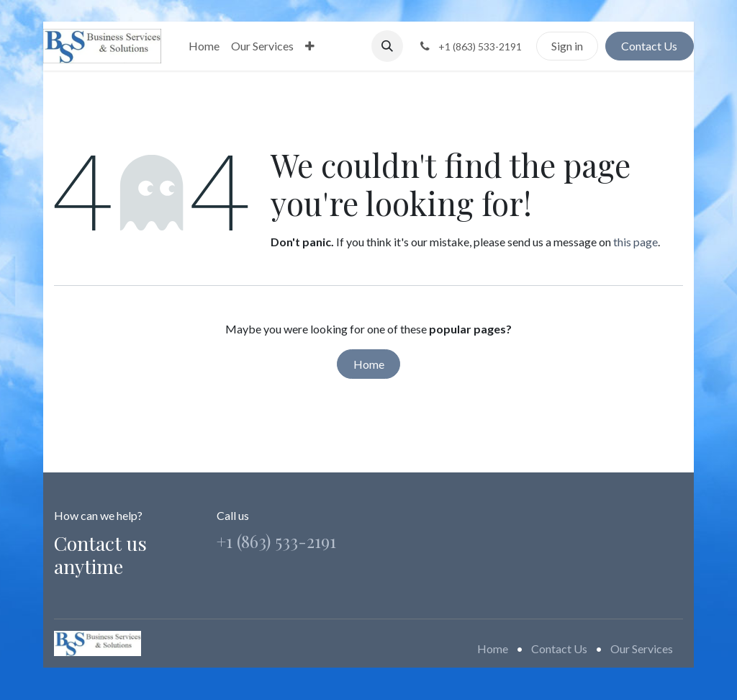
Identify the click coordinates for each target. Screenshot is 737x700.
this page (636, 242)
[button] (387, 46)
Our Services (642, 649)
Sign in (567, 46)
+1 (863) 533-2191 (276, 541)
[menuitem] (204, 46)
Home (369, 364)
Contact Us (649, 46)
